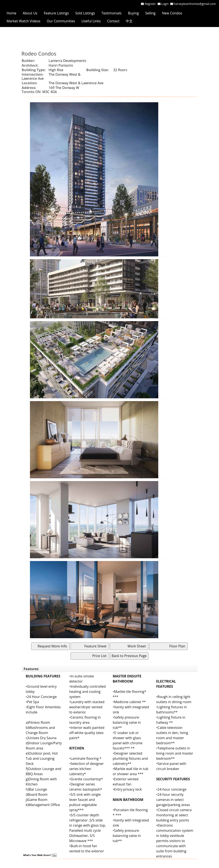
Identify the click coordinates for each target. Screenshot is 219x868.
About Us (30, 13)
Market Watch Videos (24, 21)
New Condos (172, 13)
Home (11, 13)
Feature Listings (56, 13)
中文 (129, 21)
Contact (113, 21)
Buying (133, 13)
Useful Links (91, 21)
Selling (150, 13)
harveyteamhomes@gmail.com (195, 4)
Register (150, 4)
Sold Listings (85, 13)
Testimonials (111, 13)
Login (166, 4)
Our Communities (61, 21)
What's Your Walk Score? (40, 855)
